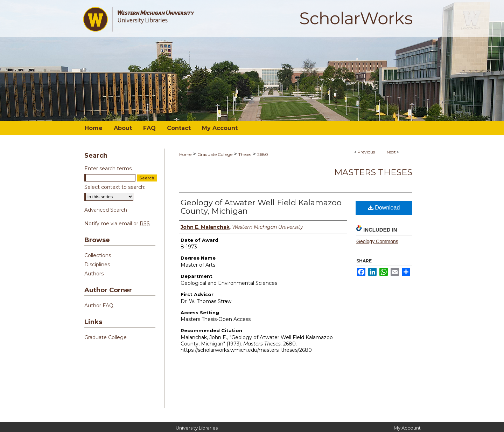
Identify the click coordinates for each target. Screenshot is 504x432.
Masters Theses (373, 172)
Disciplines (97, 265)
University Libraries (197, 428)
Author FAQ (99, 306)
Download (384, 208)
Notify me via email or (117, 224)
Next (391, 152)
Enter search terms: (108, 169)
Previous (366, 152)
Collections (98, 255)
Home (185, 154)
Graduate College (215, 154)
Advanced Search (106, 210)
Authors (94, 274)
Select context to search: (115, 187)
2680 (263, 154)
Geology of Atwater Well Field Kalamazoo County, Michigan (261, 207)
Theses (245, 154)
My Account (407, 428)
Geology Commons (377, 241)
